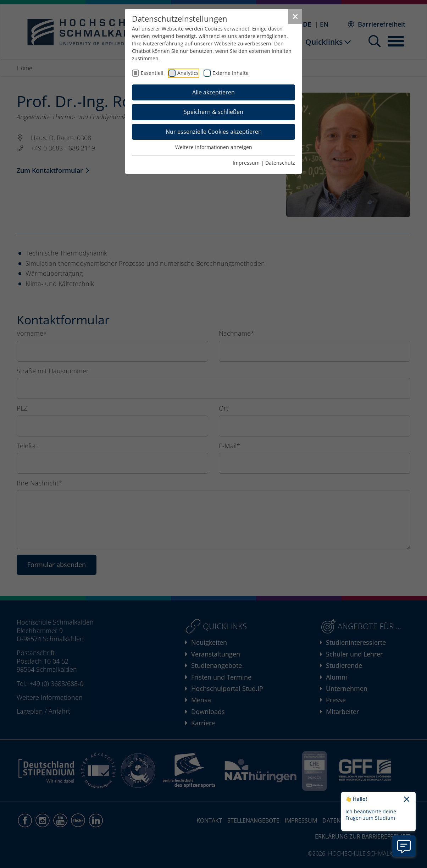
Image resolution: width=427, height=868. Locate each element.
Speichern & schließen (213, 112)
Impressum (246, 163)
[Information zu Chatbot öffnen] (404, 846)
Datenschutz (280, 163)
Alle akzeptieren (213, 92)
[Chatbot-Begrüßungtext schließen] (407, 800)
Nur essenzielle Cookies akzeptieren (214, 132)
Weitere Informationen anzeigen (214, 147)
